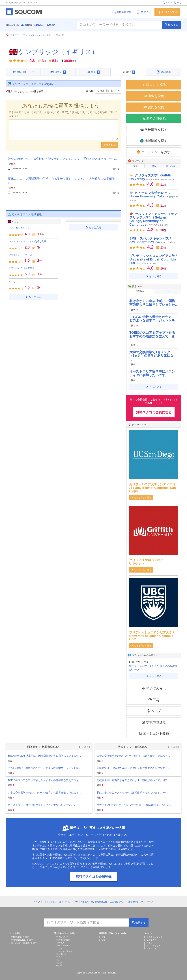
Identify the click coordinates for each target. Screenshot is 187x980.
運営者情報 (133, 900)
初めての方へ (154, 686)
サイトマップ (147, 900)
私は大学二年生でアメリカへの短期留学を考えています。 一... (132, 790)
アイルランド (62, 935)
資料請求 (164, 72)
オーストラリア (63, 943)
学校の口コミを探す (20, 935)
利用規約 (85, 900)
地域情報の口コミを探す (22, 938)
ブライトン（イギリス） (22, 254)
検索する (171, 25)
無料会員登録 (122, 12)
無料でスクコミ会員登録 (94, 874)
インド (59, 958)
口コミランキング (154, 935)
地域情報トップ (23, 72)
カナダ (59, 946)
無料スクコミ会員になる (154, 410)
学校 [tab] (136, 165)
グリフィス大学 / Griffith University (153, 176)
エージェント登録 (154, 731)
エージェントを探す (154, 151)
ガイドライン (65, 900)
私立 (103, 938)
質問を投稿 (110, 144)
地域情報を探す (154, 140)
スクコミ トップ (15, 35)
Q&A (128, 72)
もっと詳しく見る (141, 495)
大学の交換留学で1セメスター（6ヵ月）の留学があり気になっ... (151, 354)
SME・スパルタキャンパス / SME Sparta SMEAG (153, 239)
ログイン (144, 12)
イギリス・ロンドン (19, 227)
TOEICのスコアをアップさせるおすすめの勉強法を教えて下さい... (152, 334)
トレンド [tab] (167, 290)
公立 (103, 935)
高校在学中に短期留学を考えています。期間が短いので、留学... (133, 778)
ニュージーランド (64, 949)
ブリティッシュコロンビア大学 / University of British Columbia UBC (153, 258)
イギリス (13, 281)
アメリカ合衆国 (63, 938)
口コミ (58, 72)
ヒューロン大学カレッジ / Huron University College (154, 195)
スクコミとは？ (50, 900)
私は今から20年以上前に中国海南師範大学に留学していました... (153, 301)
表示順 (90, 90)
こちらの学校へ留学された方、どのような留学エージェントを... (153, 317)
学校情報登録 (154, 720)
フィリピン (61, 952)
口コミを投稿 (167, 12)
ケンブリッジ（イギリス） (40, 35)
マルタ (59, 960)
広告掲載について (118, 900)
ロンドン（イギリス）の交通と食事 (27, 241)
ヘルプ (167, 3)
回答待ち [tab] (140, 290)
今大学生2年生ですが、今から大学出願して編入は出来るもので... (134, 803)
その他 (59, 963)
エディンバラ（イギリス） (23, 267)
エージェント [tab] (172, 165)
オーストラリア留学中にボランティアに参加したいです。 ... (152, 371)
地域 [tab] (154, 165)
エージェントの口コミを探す (24, 941)
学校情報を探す (154, 129)
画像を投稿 (154, 95)
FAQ (177, 3)
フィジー (60, 955)
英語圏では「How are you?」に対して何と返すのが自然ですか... (133, 766)
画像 (93, 72)
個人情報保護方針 (99, 900)
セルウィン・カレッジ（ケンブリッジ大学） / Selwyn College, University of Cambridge (153, 218)
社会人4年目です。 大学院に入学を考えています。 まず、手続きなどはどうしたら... (63, 158)
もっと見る (33, 296)
